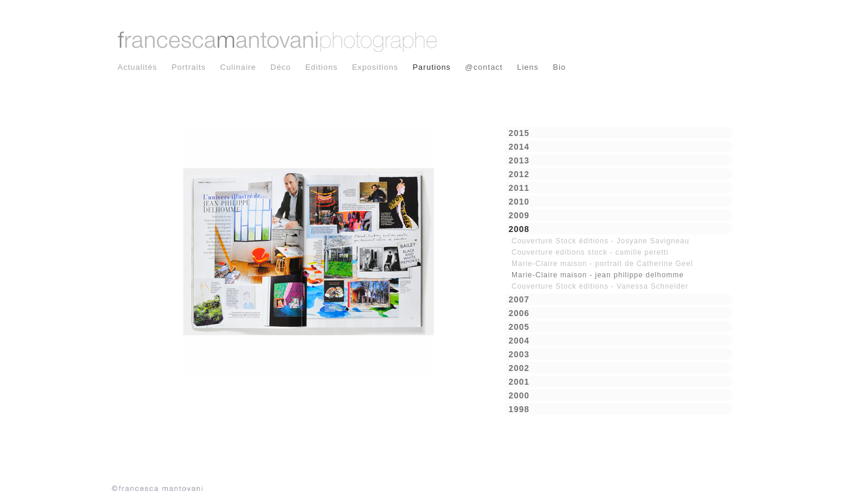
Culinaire (238, 67)
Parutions (432, 67)
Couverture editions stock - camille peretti (590, 252)
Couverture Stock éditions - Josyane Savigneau (600, 241)
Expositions (375, 67)
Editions (321, 67)
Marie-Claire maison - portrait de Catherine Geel (602, 264)
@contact (484, 67)
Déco (281, 67)
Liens (528, 67)
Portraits (188, 67)
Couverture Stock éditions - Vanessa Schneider (600, 286)
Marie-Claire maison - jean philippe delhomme (598, 275)
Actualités (137, 67)
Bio (559, 67)
